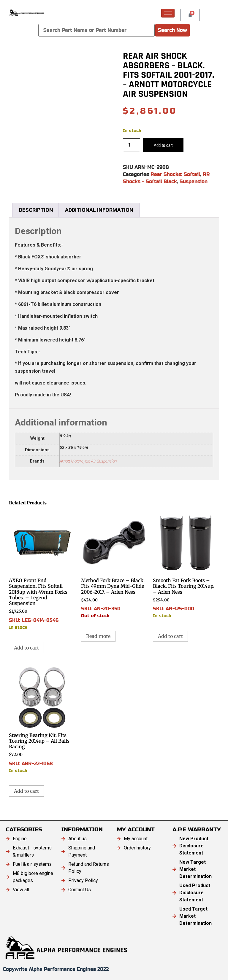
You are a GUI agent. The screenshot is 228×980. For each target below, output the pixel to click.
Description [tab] (36, 210)
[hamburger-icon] (168, 13)
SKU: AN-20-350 (114, 565)
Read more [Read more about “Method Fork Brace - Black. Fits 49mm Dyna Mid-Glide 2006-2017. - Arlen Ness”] (98, 636)
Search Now (172, 30)
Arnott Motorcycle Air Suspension (88, 461)
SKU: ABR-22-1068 (42, 719)
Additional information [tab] (99, 210)
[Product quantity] (132, 145)
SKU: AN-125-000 (186, 565)
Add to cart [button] (26, 648)
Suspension (194, 181)
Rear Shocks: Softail (175, 174)
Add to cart (163, 145)
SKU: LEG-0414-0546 (42, 570)
